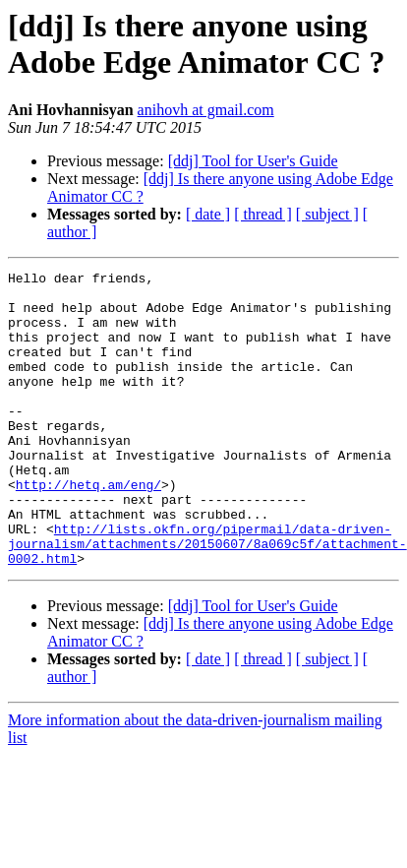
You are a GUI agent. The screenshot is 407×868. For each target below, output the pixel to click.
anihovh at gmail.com (206, 110)
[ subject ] (327, 214)
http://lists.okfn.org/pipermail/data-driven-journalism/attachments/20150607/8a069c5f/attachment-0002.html (207, 599)
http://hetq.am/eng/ (88, 528)
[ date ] (208, 214)
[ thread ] (263, 214)
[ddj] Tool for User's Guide (253, 161)
